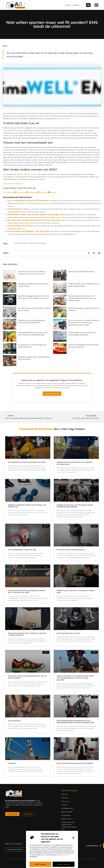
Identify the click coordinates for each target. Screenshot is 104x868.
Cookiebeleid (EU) (68, 808)
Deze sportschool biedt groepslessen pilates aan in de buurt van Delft (27, 591)
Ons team (65, 798)
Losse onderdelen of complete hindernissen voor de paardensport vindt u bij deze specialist (75, 678)
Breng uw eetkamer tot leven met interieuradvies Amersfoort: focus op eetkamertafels (82, 298)
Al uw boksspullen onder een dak (22, 550)
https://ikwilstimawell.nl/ (13, 184)
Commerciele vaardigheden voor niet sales (28, 231)
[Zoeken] (88, 5)
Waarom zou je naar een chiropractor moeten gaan (76, 591)
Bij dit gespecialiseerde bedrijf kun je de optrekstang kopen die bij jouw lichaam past (75, 722)
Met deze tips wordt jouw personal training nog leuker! (34, 220)
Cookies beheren (64, 864)
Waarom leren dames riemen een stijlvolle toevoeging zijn (74, 463)
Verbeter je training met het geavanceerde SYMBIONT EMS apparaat (75, 506)
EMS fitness (66, 119)
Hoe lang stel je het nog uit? (68, 633)
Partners (66, 801)
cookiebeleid (65, 855)
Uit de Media (66, 815)
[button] (73, 838)
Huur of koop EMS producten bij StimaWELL (29, 201)
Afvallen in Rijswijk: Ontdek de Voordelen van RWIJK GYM (27, 506)
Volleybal (12, 763)
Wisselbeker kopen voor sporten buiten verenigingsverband (37, 215)
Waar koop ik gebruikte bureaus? (81, 272)
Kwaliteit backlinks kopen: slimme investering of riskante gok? (69, 826)
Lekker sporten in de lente (20, 226)
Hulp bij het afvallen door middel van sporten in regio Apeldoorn (27, 634)
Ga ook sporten (15, 209)
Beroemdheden (67, 812)
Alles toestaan (41, 864)
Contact (64, 805)
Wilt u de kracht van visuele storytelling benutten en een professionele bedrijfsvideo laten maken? (84, 323)
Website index (66, 819)
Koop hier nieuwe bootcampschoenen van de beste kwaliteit (27, 677)
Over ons (64, 794)
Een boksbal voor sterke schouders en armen (27, 462)
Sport (5, 46)
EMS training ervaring (28, 174)
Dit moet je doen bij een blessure (71, 550)
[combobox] (75, 5)
